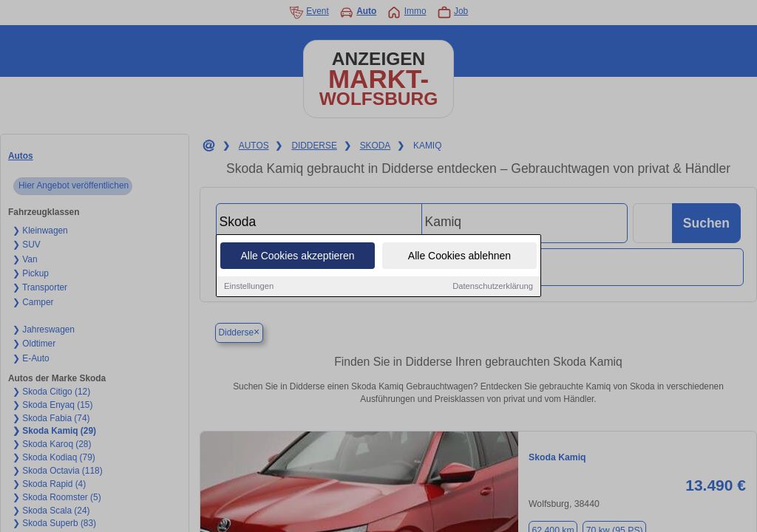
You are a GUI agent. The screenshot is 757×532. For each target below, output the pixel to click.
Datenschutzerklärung (493, 287)
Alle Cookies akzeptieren (297, 256)
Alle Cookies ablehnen (459, 256)
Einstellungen (249, 287)
